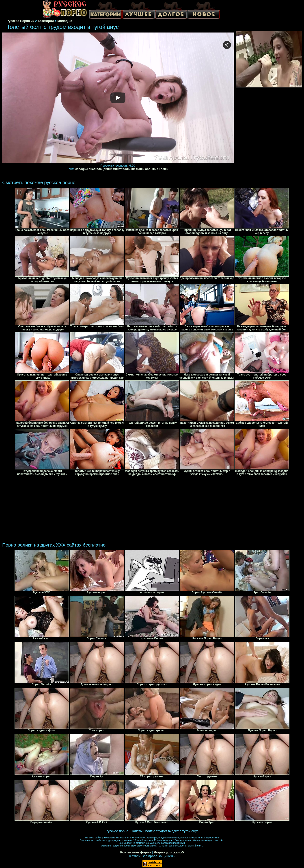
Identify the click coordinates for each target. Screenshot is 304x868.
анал (92, 169)
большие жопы (133, 169)
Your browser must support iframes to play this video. (118, 98)
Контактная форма (136, 852)
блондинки (104, 169)
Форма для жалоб (169, 852)
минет (117, 169)
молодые (81, 169)
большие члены (157, 169)
